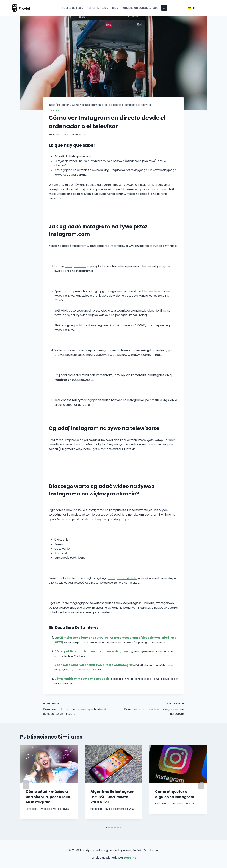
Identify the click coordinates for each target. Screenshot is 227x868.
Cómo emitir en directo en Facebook (82, 679)
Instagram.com (75, 266)
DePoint (130, 858)
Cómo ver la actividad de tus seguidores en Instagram (150, 708)
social (57, 135)
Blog (115, 8)
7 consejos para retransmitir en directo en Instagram (95, 665)
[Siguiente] (201, 785)
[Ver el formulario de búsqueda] (164, 8)
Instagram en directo (122, 578)
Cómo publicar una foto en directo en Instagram (91, 651)
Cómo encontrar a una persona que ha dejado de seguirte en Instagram (77, 708)
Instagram (56, 111)
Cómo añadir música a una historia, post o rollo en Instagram (48, 797)
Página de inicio (73, 8)
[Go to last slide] (26, 785)
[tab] (106, 828)
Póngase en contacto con (140, 8)
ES (192, 8)
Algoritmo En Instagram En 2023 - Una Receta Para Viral (112, 797)
